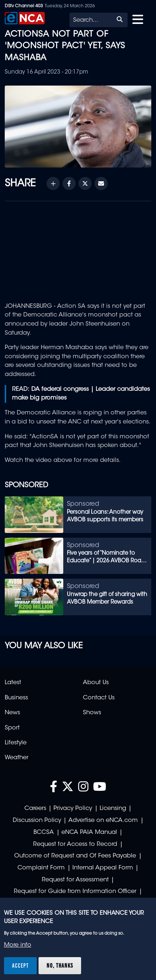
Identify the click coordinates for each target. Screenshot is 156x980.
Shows (92, 713)
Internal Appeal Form (103, 868)
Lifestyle (16, 743)
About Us (96, 683)
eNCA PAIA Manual (89, 832)
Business (16, 698)
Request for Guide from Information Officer (75, 892)
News (12, 713)
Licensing (113, 809)
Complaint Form (41, 868)
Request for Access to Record (75, 844)
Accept (20, 965)
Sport (12, 728)
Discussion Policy (37, 820)
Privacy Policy (73, 809)
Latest (13, 683)
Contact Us (99, 698)
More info (18, 945)
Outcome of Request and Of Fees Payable (75, 856)
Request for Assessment (75, 880)
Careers (35, 809)
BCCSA (44, 832)
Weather (17, 758)
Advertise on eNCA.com (103, 820)
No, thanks (60, 965)
